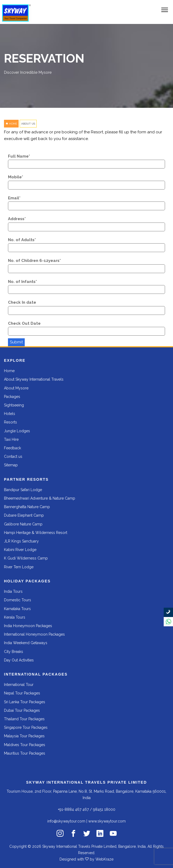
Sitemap (11, 465)
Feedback (12, 448)
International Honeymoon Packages (34, 634)
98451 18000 (104, 809)
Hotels (10, 414)
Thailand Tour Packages (24, 719)
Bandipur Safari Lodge (23, 490)
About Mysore (16, 388)
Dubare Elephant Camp (24, 515)
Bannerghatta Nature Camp (27, 507)
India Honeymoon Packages (28, 626)
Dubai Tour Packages (22, 710)
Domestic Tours (18, 600)
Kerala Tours (15, 617)
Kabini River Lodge (20, 550)
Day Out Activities (19, 660)
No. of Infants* (22, 282)
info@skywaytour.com (66, 821)
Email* (14, 198)
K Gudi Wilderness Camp (26, 558)
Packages (12, 397)
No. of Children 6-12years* (34, 261)
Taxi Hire (11, 439)
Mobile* (16, 177)
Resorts (10, 422)
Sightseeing (14, 405)
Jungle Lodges (17, 431)
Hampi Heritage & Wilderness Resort (36, 533)
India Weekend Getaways (26, 643)
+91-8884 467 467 (73, 809)
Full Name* (19, 156)
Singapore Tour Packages (26, 727)
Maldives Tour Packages (25, 745)
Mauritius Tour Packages (25, 753)
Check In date (22, 302)
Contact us (13, 456)
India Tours (13, 591)
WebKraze (104, 859)
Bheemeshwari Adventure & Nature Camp (40, 498)
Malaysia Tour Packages (24, 736)
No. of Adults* (22, 240)
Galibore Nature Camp (23, 524)
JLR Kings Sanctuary (21, 541)
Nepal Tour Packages (22, 693)
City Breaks (14, 652)
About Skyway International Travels (34, 379)
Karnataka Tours (17, 609)
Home (9, 371)
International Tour (19, 685)
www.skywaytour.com (107, 821)
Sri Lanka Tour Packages (25, 702)
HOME (11, 124)
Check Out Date (24, 323)
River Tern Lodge (19, 567)
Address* (17, 219)
